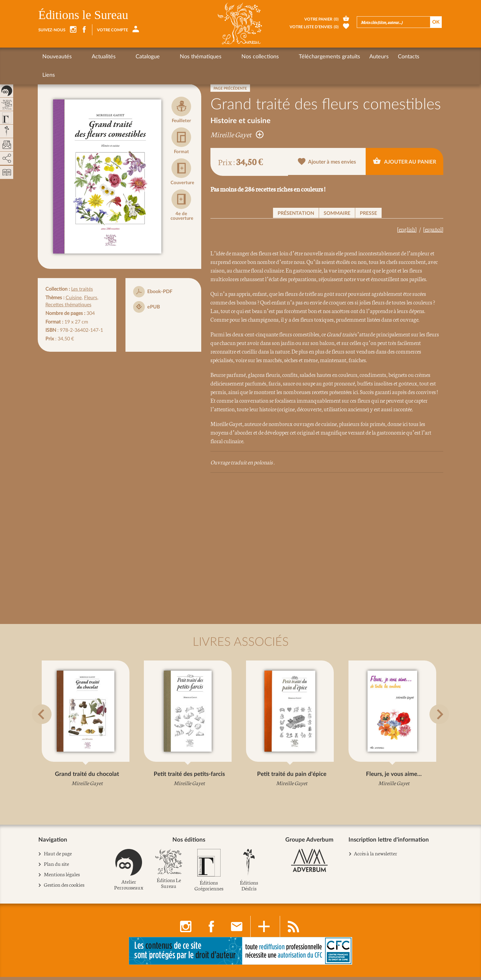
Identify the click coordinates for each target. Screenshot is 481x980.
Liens (381, 57)
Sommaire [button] (337, 213)
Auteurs (325, 57)
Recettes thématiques (68, 305)
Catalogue (126, 57)
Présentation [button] (296, 213)
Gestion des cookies (64, 888)
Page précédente (230, 88)
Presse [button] (368, 213)
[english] (407, 229)
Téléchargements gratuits (276, 57)
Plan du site (57, 867)
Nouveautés (57, 57)
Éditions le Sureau (83, 15)
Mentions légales (62, 877)
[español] (433, 229)
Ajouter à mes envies (327, 162)
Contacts (355, 57)
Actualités (93, 57)
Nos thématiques (168, 57)
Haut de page (58, 856)
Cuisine (74, 298)
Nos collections (217, 57)
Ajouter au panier (405, 161)
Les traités (82, 289)
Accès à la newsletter (375, 856)
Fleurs (91, 298)
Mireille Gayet (237, 134)
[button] (46, 729)
